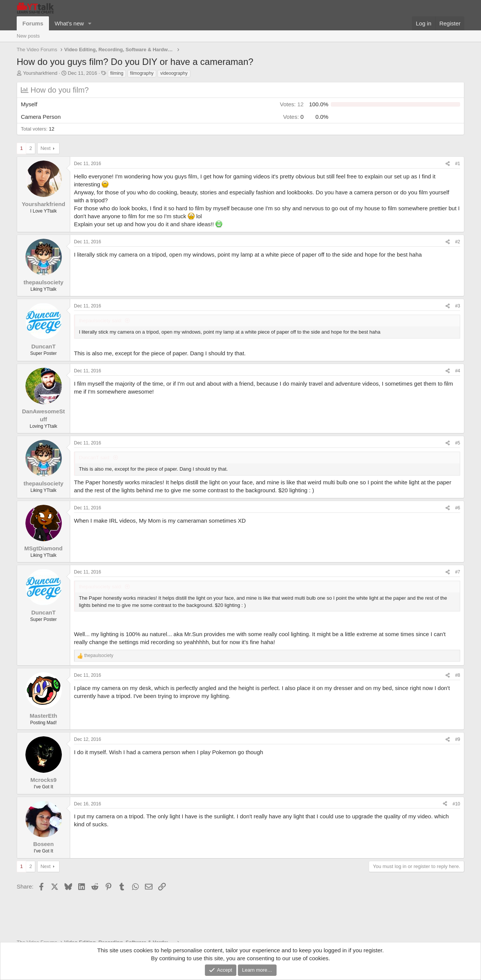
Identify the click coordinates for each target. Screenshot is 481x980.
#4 (458, 371)
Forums (33, 23)
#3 (458, 306)
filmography (142, 73)
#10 (456, 804)
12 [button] (292, 104)
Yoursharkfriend (40, 73)
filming (117, 73)
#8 (458, 675)
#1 (458, 164)
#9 (458, 739)
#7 (458, 572)
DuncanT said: (95, 458)
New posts (28, 36)
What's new (69, 23)
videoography (174, 73)
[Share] (448, 164)
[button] (90, 23)
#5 (458, 443)
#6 (458, 508)
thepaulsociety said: (101, 321)
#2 (458, 242)
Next (46, 148)
